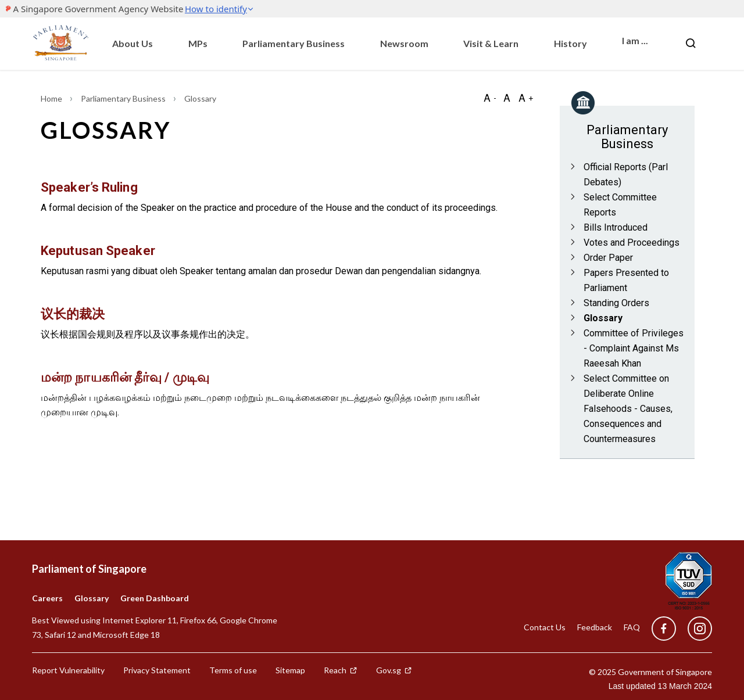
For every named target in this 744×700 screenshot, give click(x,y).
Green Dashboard (155, 598)
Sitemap (290, 670)
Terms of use (233, 670)
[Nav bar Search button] (691, 44)
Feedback (595, 627)
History (570, 43)
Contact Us (545, 627)
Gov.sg (394, 670)
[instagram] (694, 629)
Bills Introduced (616, 227)
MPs (198, 43)
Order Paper (608, 258)
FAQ (632, 627)
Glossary (603, 318)
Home (52, 98)
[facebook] (664, 629)
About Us (133, 43)
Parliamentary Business (294, 43)
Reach (341, 670)
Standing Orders (616, 303)
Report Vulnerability (68, 670)
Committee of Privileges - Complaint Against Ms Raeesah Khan (634, 348)
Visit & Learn (491, 43)
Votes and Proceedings (632, 243)
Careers (47, 598)
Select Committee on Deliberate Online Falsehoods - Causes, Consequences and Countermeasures (628, 409)
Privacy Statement (157, 670)
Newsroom (404, 43)
